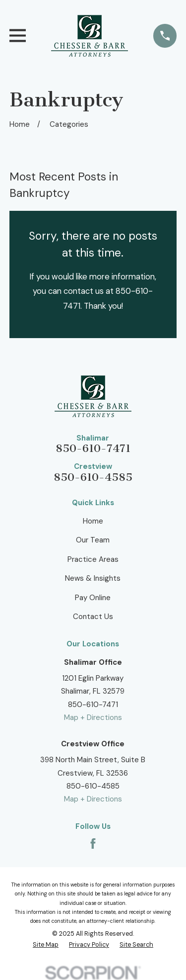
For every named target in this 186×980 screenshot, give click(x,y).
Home (93, 521)
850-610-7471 (93, 448)
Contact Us (93, 617)
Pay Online (93, 598)
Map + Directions (93, 717)
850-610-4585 (93, 477)
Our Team (93, 540)
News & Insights (93, 578)
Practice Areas (93, 559)
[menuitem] (46, 945)
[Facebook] (93, 844)
